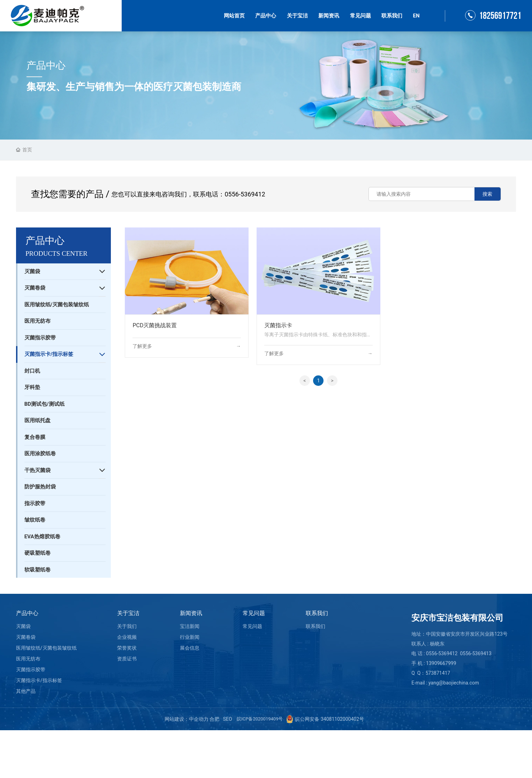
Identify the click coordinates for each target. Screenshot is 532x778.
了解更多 (142, 346)
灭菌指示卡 (278, 325)
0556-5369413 (476, 653)
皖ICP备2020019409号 (260, 719)
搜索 (487, 194)
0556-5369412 (245, 194)
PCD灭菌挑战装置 (155, 325)
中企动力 (199, 719)
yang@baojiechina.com (454, 683)
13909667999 (441, 663)
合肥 (214, 719)
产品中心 (46, 65)
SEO (227, 719)
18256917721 (500, 16)
